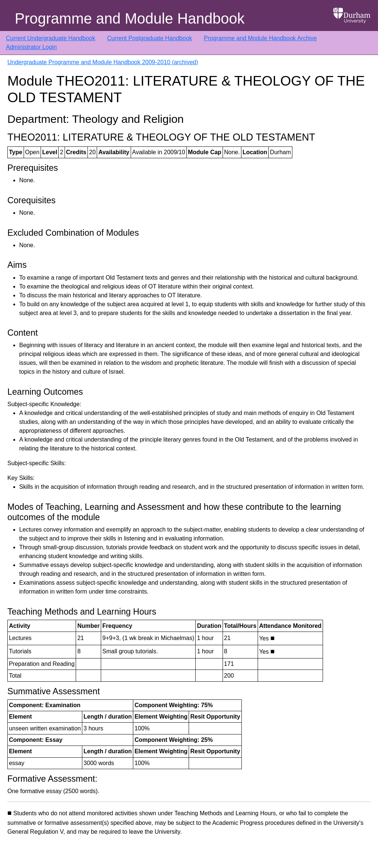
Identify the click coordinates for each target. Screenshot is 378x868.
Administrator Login (31, 47)
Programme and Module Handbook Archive (260, 38)
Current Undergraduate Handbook (51, 38)
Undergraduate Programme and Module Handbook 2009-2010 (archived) (103, 62)
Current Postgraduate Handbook (150, 38)
